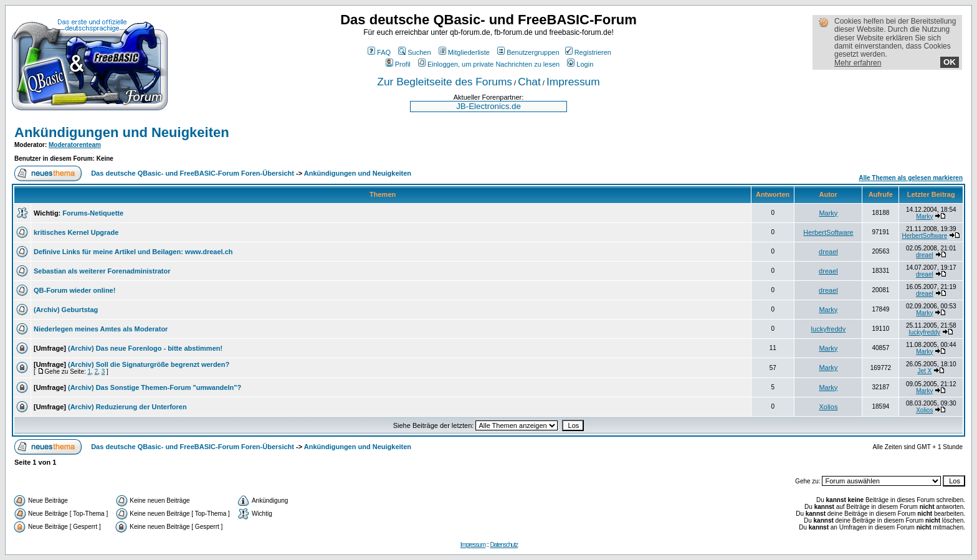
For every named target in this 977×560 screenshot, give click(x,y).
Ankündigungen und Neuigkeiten (122, 132)
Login (580, 64)
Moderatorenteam (75, 145)
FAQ (379, 52)
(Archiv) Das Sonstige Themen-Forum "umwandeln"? (155, 387)
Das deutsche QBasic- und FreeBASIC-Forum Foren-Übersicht (193, 173)
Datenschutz (504, 545)
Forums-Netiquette (93, 213)
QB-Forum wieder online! (74, 290)
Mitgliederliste (464, 52)
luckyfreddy (829, 329)
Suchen (414, 52)
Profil (398, 64)
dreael (828, 252)
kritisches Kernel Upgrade (76, 232)
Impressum (573, 82)
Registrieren (588, 52)
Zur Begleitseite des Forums (445, 82)
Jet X (924, 371)
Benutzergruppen (528, 52)
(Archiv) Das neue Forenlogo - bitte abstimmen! (145, 348)
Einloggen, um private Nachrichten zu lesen (489, 64)
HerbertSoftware (828, 232)
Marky (828, 213)
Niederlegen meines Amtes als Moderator (101, 329)
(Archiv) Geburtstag (66, 310)
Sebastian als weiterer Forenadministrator (102, 271)
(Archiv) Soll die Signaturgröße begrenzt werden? (149, 364)
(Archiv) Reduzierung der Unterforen (127, 407)
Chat (529, 82)
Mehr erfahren (858, 63)
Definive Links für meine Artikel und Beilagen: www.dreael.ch (133, 252)
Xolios (828, 407)
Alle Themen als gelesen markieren (911, 178)
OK (950, 62)
